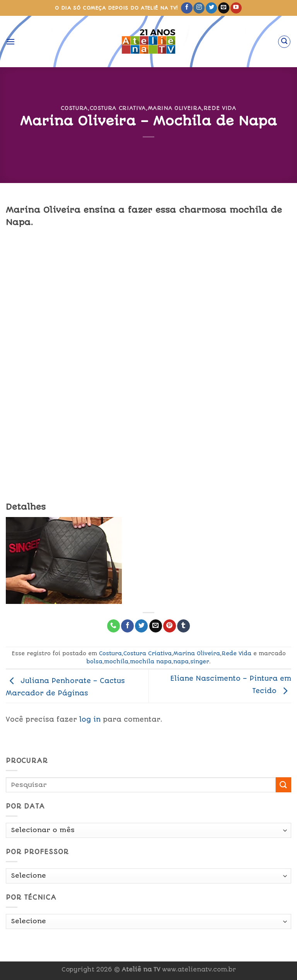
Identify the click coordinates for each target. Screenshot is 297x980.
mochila (116, 661)
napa (181, 661)
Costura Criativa (118, 108)
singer (200, 661)
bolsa (94, 661)
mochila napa (151, 661)
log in (90, 719)
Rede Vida (220, 108)
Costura (74, 108)
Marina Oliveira (175, 108)
